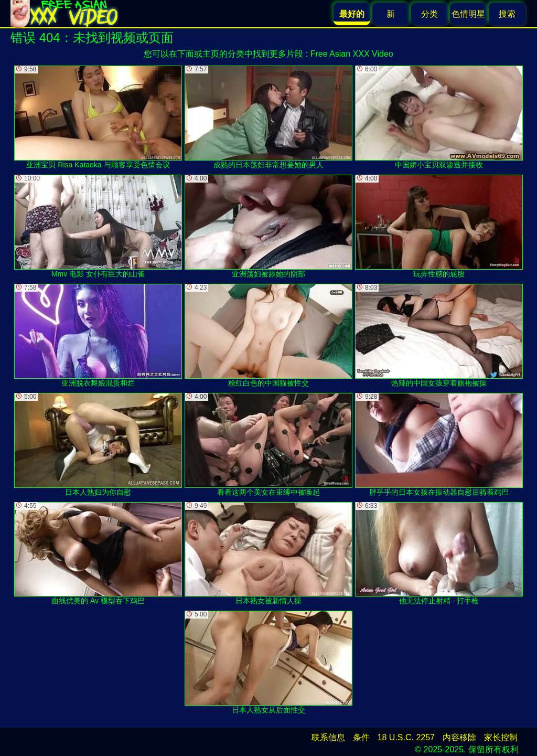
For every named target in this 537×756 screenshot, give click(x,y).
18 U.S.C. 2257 (406, 737)
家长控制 (501, 737)
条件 (361, 737)
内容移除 (459, 737)
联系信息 (328, 737)
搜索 (507, 14)
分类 (429, 14)
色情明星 (468, 14)
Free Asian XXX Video (352, 54)
